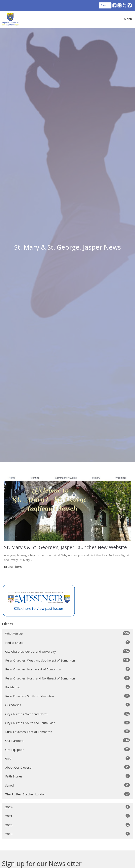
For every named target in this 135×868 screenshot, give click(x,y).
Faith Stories (67, 776)
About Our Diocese (67, 767)
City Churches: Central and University (67, 651)
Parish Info (67, 687)
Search (105, 5)
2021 (67, 816)
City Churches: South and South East (67, 723)
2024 (67, 807)
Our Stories (67, 705)
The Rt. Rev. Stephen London (67, 794)
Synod (67, 785)
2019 (67, 834)
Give (67, 758)
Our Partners (67, 740)
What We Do (67, 633)
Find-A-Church (67, 642)
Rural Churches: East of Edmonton (67, 732)
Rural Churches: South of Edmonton (67, 696)
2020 (67, 825)
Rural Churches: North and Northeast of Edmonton (67, 678)
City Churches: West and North (67, 714)
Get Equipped (67, 750)
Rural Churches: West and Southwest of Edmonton (67, 660)
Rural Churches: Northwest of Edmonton (67, 669)
